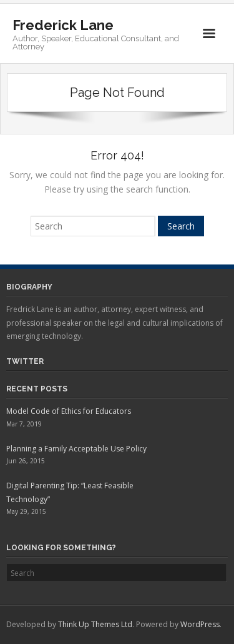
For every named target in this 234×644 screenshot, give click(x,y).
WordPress (200, 624)
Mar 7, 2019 (24, 424)
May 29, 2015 (26, 511)
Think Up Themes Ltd (95, 624)
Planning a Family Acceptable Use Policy (76, 449)
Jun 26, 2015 (26, 461)
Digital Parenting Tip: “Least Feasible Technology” (70, 492)
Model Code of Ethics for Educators (69, 411)
